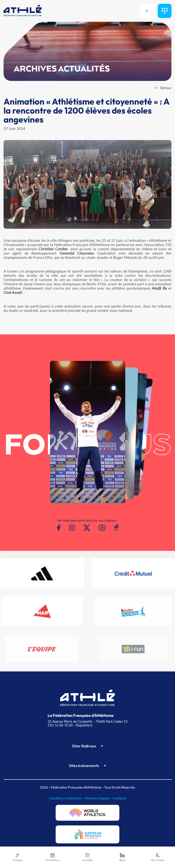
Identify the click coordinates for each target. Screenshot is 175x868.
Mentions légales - (99, 798)
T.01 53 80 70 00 (60, 725)
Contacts (119, 798)
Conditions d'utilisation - (67, 798)
